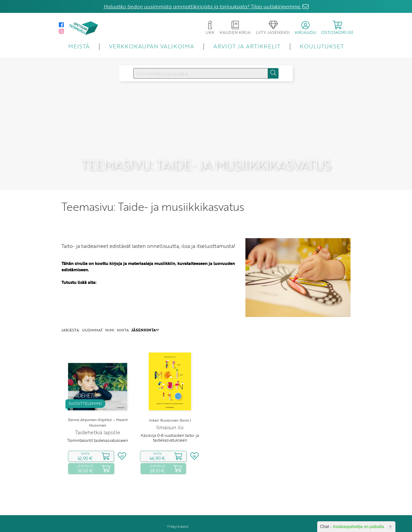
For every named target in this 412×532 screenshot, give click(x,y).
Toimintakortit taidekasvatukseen (98, 430)
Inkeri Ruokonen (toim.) (170, 410)
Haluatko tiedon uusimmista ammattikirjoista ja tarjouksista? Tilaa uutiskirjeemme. (202, 6)
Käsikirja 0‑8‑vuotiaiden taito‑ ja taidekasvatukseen (170, 427)
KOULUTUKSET (322, 46)
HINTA (123, 319)
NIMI (110, 319)
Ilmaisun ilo (170, 417)
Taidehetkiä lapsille (98, 422)
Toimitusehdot (176, 523)
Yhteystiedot (177, 516)
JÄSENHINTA (145, 319)
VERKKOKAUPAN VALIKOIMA (152, 46)
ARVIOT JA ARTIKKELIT (247, 46)
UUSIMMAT (92, 319)
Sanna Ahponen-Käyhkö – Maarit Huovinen (98, 412)
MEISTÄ (79, 46)
